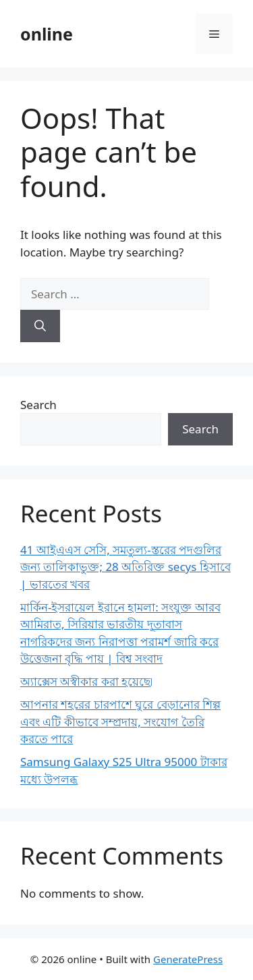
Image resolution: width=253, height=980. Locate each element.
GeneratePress (188, 959)
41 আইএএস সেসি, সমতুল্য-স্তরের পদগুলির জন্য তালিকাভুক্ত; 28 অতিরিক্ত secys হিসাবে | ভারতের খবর (125, 567)
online (47, 34)
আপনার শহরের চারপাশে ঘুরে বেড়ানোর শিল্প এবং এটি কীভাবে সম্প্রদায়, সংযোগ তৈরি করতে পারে (120, 722)
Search (38, 405)
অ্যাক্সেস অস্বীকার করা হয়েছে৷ (86, 681)
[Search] (40, 326)
